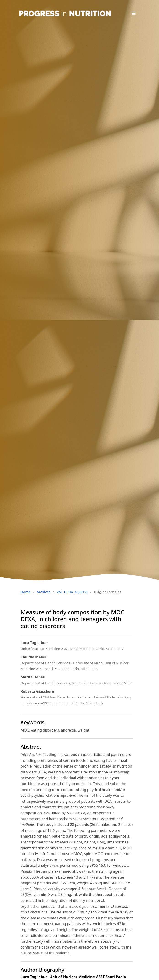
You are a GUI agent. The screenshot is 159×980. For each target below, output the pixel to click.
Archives (44, 592)
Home (25, 592)
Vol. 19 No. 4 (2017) (72, 592)
